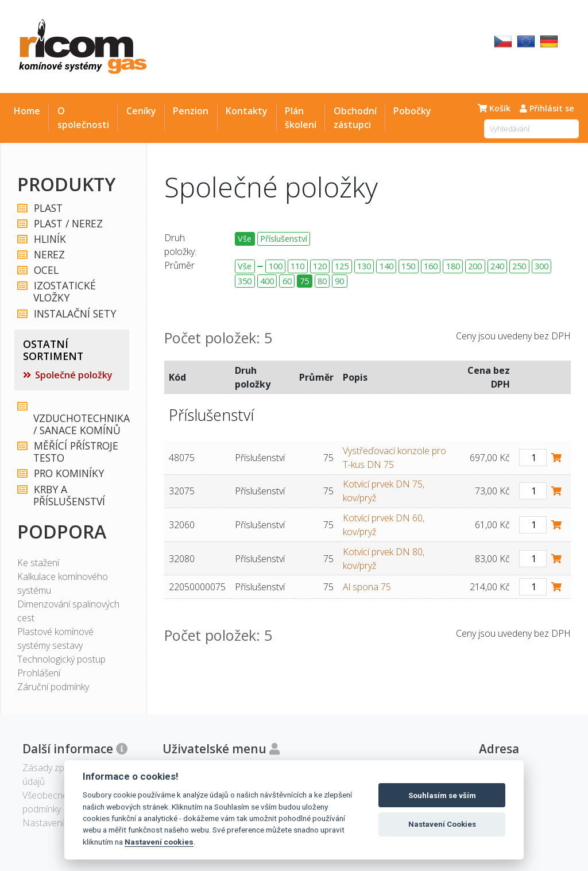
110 (297, 266)
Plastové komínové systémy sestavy (55, 638)
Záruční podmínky (53, 687)
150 (408, 266)
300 (541, 266)
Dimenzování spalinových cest (68, 611)
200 (475, 266)
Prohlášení (39, 673)
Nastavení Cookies (442, 824)
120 (320, 266)
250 (519, 266)
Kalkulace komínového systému (63, 583)
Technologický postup (61, 659)
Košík (494, 108)
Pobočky (412, 111)
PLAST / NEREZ (68, 224)
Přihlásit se (547, 108)
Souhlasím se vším (442, 795)
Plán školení (301, 118)
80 (322, 281)
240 (497, 266)
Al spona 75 (367, 587)
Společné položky (74, 375)
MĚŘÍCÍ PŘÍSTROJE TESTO (76, 452)
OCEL (46, 270)
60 (287, 281)
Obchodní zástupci (355, 118)
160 (431, 266)
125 (342, 266)
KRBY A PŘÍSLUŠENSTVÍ (69, 495)
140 (386, 266)
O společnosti (83, 118)
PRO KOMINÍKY (68, 473)
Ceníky (141, 111)
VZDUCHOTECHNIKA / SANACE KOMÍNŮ (80, 419)
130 (364, 266)
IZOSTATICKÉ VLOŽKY (64, 292)
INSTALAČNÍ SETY (74, 314)
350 (245, 281)
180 (453, 266)
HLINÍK (49, 239)
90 (339, 281)
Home (27, 111)
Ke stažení (38, 563)
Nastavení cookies (159, 842)
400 (267, 281)
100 (276, 266)
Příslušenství (284, 239)
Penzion (191, 111)
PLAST (48, 208)
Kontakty (247, 111)
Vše (245, 239)
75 (304, 281)
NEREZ (49, 255)
